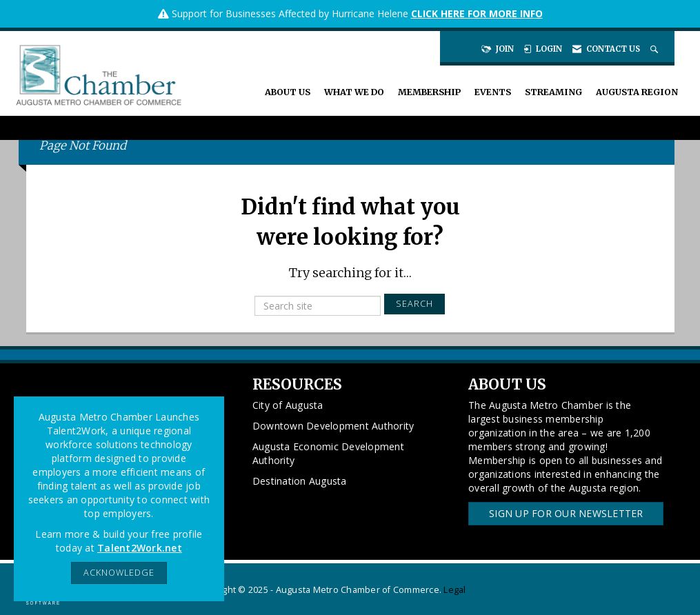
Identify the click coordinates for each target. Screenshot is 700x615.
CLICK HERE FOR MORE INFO (477, 13)
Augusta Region (637, 92)
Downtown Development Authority (333, 426)
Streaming (553, 92)
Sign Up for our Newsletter (566, 513)
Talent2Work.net (140, 548)
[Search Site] (656, 49)
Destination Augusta (300, 481)
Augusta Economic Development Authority (328, 453)
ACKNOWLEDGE (119, 573)
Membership (429, 92)
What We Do (354, 92)
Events (493, 92)
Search (414, 304)
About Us (288, 92)
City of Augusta (288, 405)
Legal (454, 590)
